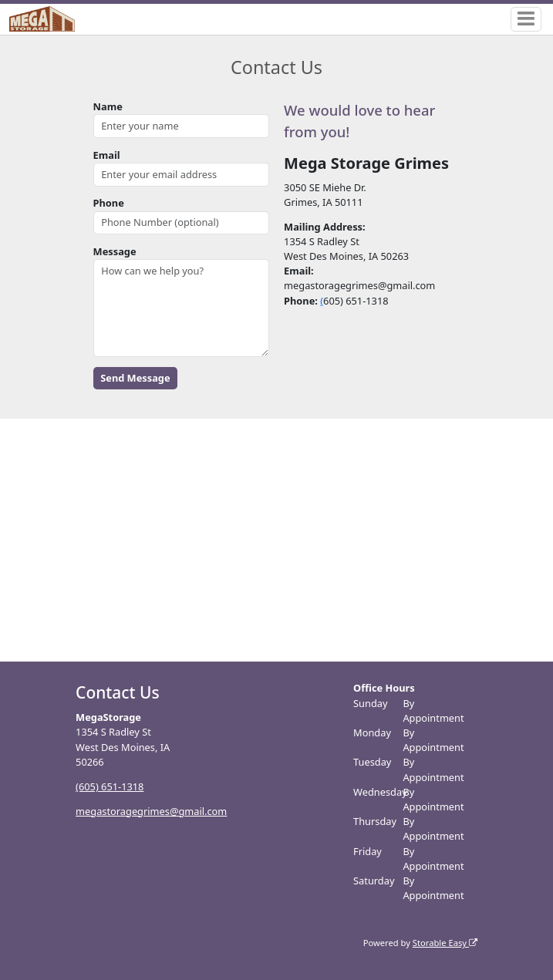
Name (108, 106)
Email (107, 155)
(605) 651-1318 (110, 786)
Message (115, 251)
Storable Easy (445, 943)
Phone (109, 203)
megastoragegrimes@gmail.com (151, 811)
